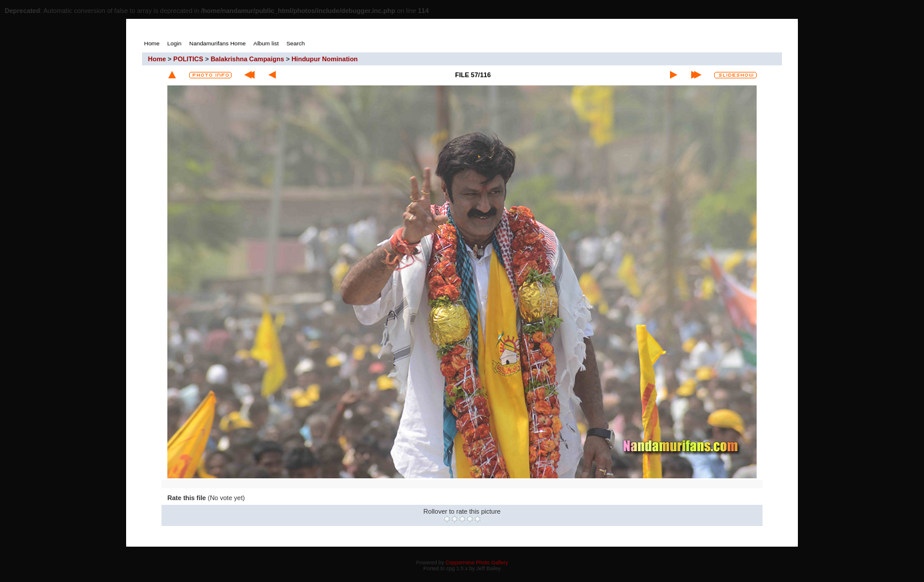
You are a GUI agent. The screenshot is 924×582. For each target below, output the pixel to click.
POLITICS (188, 59)
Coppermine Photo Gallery (477, 563)
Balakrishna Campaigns (247, 59)
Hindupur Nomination (325, 59)
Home (157, 59)
